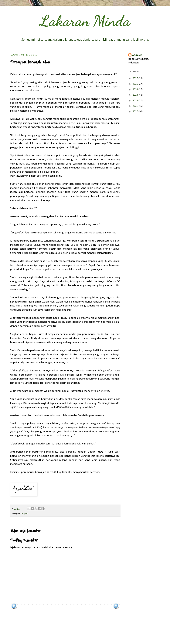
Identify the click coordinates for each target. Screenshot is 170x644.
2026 (136, 78)
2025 (136, 84)
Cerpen (25, 514)
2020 (136, 112)
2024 (136, 90)
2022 (136, 101)
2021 (136, 106)
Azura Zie (137, 55)
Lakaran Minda (85, 21)
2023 (136, 95)
